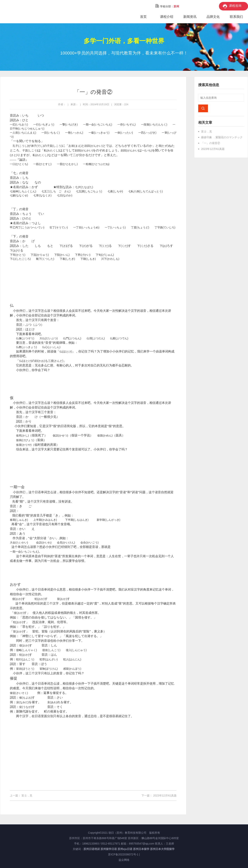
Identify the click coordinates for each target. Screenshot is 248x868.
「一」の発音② (211, 143)
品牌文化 (213, 17)
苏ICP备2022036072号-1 (123, 854)
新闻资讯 (190, 17)
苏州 (176, 6)
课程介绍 (167, 17)
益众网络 (124, 860)
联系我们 (236, 17)
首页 (143, 17)
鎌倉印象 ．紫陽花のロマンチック (222, 137)
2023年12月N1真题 (165, 795)
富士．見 (27, 795)
